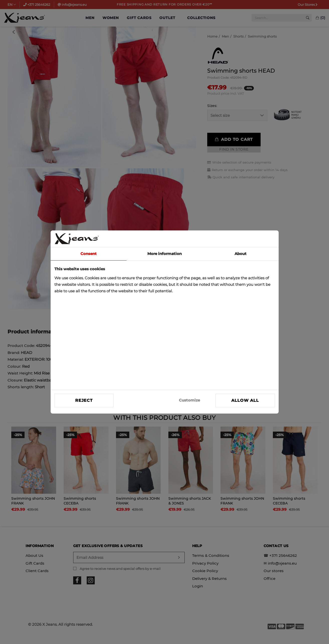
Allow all (245, 400)
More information (164, 254)
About (241, 254)
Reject (84, 400)
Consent (89, 254)
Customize (189, 400)
